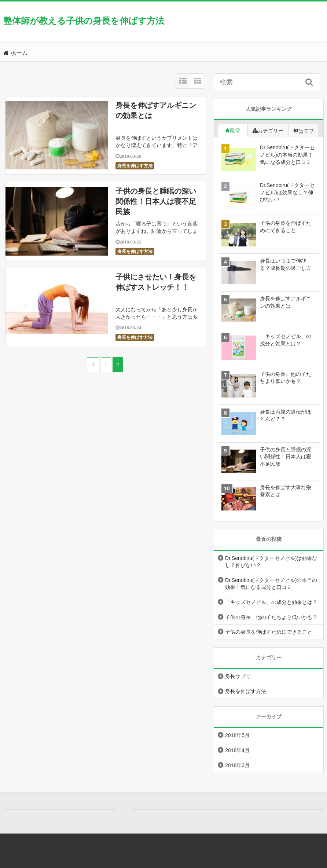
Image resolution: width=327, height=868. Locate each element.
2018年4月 (237, 750)
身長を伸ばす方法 (135, 166)
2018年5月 (237, 735)
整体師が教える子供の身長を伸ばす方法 (84, 21)
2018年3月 (237, 765)
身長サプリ (238, 676)
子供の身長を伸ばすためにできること (269, 632)
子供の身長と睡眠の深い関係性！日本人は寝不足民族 (156, 201)
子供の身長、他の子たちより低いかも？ (271, 617)
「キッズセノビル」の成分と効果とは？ (271, 602)
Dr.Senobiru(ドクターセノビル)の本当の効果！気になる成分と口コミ (271, 584)
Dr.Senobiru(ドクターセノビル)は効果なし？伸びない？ (271, 562)
